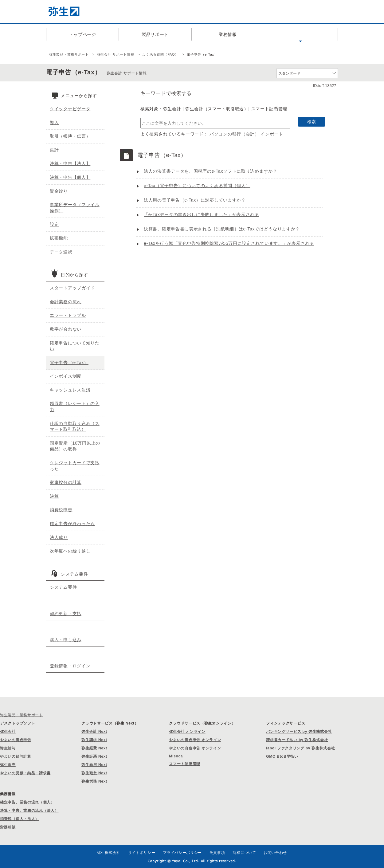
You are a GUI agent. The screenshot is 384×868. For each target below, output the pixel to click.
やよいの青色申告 (16, 740)
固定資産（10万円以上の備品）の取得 (75, 446)
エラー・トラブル (68, 315)
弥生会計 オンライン (187, 732)
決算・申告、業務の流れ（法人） (29, 811)
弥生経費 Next (94, 748)
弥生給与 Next (94, 765)
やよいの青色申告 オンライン (195, 740)
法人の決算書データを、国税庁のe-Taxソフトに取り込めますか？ (211, 171)
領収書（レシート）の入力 (75, 407)
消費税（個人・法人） (20, 819)
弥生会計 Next (94, 732)
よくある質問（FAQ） (300, 34)
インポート (272, 134)
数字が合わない (66, 329)
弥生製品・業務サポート (69, 54)
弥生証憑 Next (94, 756)
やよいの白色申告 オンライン (195, 748)
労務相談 (8, 827)
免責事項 (217, 853)
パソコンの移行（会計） (234, 134)
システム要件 (63, 587)
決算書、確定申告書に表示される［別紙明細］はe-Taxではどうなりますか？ (222, 229)
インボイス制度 (66, 376)
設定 (54, 224)
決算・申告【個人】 (70, 177)
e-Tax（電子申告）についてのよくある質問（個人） (197, 186)
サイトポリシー (142, 853)
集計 (54, 150)
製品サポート (155, 34)
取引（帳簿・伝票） (70, 136)
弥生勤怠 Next (94, 773)
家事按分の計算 (66, 482)
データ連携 (61, 252)
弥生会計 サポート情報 (116, 54)
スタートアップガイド (72, 288)
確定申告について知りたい (75, 346)
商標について (244, 853)
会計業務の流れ (66, 302)
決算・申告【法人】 (70, 163)
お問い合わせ (275, 853)
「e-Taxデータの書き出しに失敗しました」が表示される (202, 214)
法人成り (59, 537)
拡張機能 (59, 238)
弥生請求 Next (94, 740)
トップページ (83, 34)
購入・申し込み (66, 640)
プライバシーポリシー (182, 853)
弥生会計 (8, 732)
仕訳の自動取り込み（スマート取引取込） (75, 426)
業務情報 (228, 34)
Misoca (176, 756)
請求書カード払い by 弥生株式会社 (297, 740)
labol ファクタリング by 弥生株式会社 (300, 748)
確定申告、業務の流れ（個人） (27, 802)
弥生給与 (8, 748)
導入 (54, 123)
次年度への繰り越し (70, 551)
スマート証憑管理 (185, 764)
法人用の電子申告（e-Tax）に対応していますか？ (195, 200)
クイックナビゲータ (70, 109)
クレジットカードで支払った (75, 466)
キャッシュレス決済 (70, 390)
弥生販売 (8, 765)
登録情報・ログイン (70, 666)
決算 (54, 496)
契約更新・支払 (66, 614)
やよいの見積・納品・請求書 (25, 773)
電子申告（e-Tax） (69, 363)
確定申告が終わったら (72, 524)
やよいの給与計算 (16, 756)
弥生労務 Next (94, 781)
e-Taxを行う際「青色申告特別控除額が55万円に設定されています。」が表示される (229, 243)
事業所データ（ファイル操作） (75, 208)
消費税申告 (61, 510)
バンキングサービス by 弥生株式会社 (299, 732)
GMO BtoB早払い (282, 756)
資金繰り (59, 191)
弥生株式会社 (109, 853)
